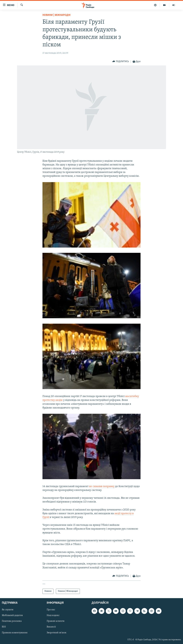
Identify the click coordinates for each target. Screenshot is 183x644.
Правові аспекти (56, 621)
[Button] (120, 62)
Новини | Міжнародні (56, 15)
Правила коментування (15, 633)
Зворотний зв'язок (57, 633)
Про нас (51, 610)
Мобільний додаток (12, 615)
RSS (4, 627)
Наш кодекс (53, 615)
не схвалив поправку (102, 486)
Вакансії (51, 627)
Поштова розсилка (12, 621)
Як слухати (8, 610)
